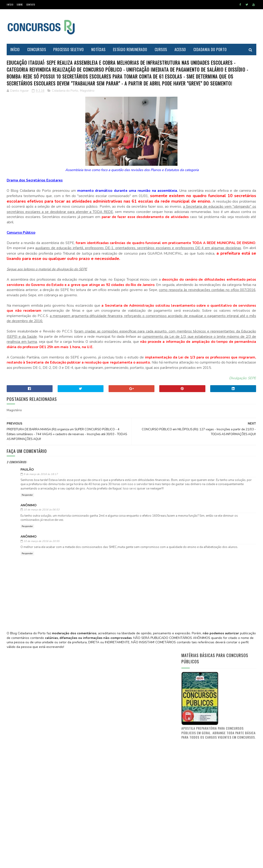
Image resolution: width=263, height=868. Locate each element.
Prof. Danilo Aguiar (197, 500)
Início (10, 4)
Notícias (98, 50)
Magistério (87, 121)
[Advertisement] (172, 26)
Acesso (180, 50)
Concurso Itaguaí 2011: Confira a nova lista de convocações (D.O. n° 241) (229, 579)
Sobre (20, 4)
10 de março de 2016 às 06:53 (41, 605)
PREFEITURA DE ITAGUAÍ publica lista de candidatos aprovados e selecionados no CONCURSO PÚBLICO (231, 556)
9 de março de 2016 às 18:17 (41, 561)
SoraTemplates (28, 862)
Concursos (37, 50)
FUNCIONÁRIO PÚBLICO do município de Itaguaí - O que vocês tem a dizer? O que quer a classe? (231, 603)
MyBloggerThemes (51, 862)
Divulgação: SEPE (160, 460)
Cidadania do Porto (210, 50)
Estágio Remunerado (130, 50)
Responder (27, 590)
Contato (31, 4)
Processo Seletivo (69, 50)
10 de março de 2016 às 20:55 (41, 636)
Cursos (161, 50)
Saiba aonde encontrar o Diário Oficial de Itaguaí (229, 530)
